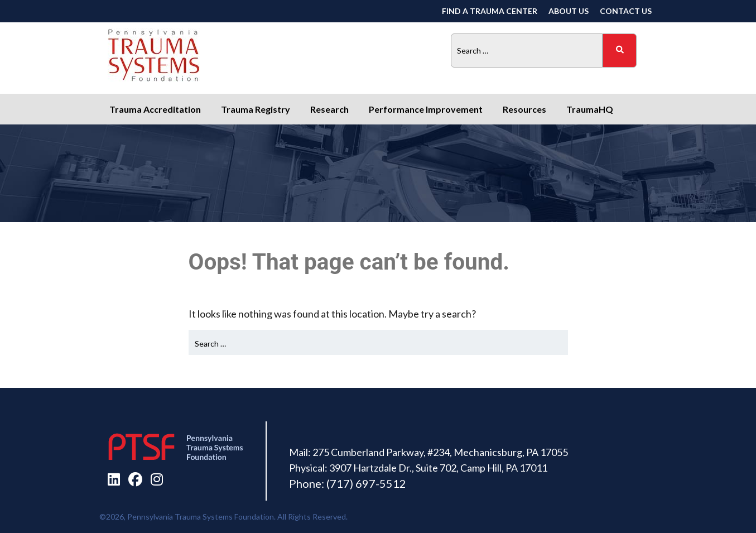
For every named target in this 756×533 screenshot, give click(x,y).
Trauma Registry (256, 109)
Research (329, 109)
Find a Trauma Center (490, 11)
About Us (569, 11)
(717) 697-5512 (366, 483)
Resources (524, 109)
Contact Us (626, 11)
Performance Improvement (426, 109)
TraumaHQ (590, 109)
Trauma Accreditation (155, 109)
